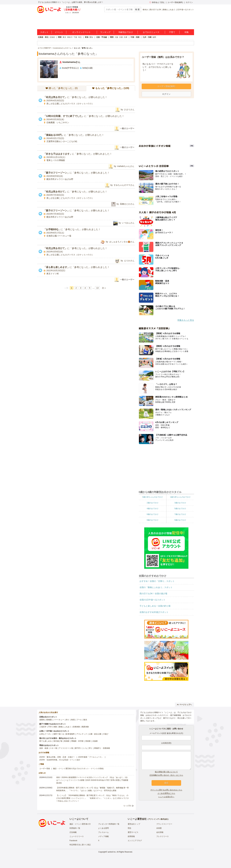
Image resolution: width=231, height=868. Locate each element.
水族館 (95, 741)
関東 (60, 37)
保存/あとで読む (157, 2)
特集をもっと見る (186, 320)
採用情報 (131, 836)
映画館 (67, 741)
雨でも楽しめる (46, 741)
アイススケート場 (66, 748)
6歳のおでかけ (153, 514)
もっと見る (128, 806)
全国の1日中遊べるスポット (152, 600)
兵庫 (126, 37)
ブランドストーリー (164, 824)
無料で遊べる (59, 734)
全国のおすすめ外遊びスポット (154, 612)
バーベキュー (59, 720)
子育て (172, 32)
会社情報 (160, 832)
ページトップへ (184, 705)
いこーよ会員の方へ (166, 797)
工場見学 (43, 727)
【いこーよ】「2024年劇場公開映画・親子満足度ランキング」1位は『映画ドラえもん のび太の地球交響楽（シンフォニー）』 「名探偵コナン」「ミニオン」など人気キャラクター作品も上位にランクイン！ (93, 798)
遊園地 (42, 720)
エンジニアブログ (135, 841)
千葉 (75, 37)
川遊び (106, 734)
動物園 (49, 720)
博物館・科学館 (77, 741)
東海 (87, 37)
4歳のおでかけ (153, 509)
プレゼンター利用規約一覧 (109, 824)
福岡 (154, 37)
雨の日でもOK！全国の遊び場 (153, 594)
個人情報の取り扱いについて (166, 772)
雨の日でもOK (155, 10)
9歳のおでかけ (180, 520)
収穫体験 (76, 727)
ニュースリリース (77, 836)
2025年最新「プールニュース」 (91, 757)
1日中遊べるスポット (186, 10)
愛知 (91, 37)
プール (79, 720)
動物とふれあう (169, 10)
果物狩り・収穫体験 (102, 748)
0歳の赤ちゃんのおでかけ (153, 497)
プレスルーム (103, 832)
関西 (112, 37)
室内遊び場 (58, 741)
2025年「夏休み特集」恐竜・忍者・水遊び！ (57, 757)
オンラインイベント (81, 32)
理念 (129, 828)
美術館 (88, 741)
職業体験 (85, 727)
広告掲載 (73, 832)
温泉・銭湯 (44, 748)
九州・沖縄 (147, 37)
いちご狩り (88, 748)
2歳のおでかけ (153, 503)
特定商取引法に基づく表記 (80, 845)
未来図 (159, 828)
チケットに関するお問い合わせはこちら (166, 790)
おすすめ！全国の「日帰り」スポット (157, 581)
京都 (121, 37)
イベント (59, 32)
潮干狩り (78, 748)
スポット (44, 32)
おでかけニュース (151, 32)
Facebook (73, 841)
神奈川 (70, 37)
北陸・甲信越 (102, 37)
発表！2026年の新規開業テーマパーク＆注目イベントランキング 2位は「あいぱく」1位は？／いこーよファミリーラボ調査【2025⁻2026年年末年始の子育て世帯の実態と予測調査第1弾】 (92, 780)
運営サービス (133, 832)
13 (97, 288)
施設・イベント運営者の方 (80, 824)
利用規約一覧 (75, 828)
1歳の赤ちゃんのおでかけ (180, 497)
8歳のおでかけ (153, 520)
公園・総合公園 (95, 734)
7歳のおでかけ (180, 514)
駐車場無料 (70, 734)
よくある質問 (103, 828)
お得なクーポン (46, 734)
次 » (104, 288)
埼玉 (80, 37)
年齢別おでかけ (126, 32)
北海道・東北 (43, 37)
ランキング (105, 32)
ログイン (189, 2)
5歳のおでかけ (180, 509)
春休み (145, 10)
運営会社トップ (134, 824)
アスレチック (82, 734)
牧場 (73, 720)
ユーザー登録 (45, 769)
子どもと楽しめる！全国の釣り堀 (155, 606)
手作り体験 (53, 727)
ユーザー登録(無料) (175, 2)
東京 (64, 37)
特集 (187, 32)
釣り (68, 720)
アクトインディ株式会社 (158, 819)
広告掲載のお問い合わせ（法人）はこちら (166, 775)
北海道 (52, 37)
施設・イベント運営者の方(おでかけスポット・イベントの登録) (78, 769)
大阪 (116, 37)
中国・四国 (135, 37)
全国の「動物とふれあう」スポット (156, 587)
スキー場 (53, 748)
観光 (85, 720)
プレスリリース (162, 836)
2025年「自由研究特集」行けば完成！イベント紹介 (60, 760)
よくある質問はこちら (166, 793)
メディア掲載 (103, 836)
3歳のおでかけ (180, 503)
